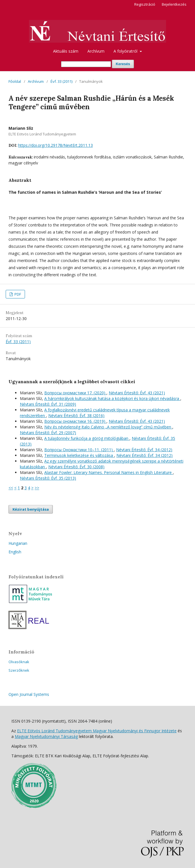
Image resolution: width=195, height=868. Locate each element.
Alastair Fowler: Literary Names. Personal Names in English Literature (109, 472)
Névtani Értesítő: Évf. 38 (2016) (76, 416)
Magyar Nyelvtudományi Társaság (46, 736)
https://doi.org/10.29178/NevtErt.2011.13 (55, 145)
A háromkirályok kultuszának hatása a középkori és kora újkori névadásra (112, 398)
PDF (17, 294)
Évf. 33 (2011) (61, 81)
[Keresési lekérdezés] (86, 64)
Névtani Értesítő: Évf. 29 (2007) (48, 433)
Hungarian (18, 543)
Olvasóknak (19, 662)
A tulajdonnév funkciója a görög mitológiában (87, 438)
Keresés (123, 64)
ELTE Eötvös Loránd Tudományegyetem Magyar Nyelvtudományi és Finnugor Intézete (97, 731)
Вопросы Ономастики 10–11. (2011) (79, 450)
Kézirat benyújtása (31, 509)
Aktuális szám (66, 51)
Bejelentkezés (174, 4)
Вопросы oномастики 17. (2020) (75, 393)
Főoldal (15, 81)
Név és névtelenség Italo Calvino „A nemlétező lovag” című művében (108, 427)
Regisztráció (145, 4)
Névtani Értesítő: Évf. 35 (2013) (48, 478)
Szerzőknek (19, 670)
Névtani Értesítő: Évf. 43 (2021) (137, 393)
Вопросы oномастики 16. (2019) (75, 421)
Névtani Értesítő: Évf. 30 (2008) (76, 467)
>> (37, 488)
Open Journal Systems (29, 694)
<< (11, 488)
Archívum (96, 51)
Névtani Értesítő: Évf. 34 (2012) (144, 450)
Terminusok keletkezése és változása (79, 455)
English (15, 552)
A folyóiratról (126, 51)
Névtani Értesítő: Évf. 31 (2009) (48, 404)
